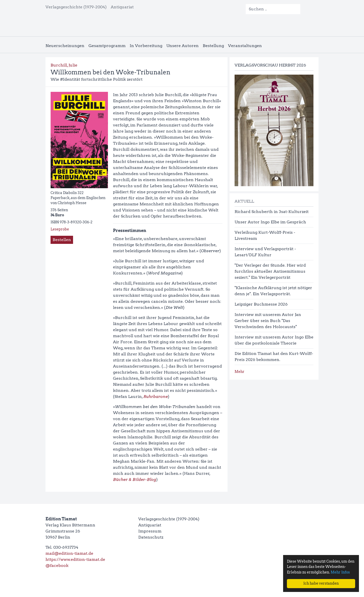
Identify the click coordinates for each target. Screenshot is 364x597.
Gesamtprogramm (107, 46)
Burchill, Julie (64, 65)
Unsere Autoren (183, 46)
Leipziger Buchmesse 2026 (261, 304)
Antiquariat (122, 7)
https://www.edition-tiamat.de (75, 559)
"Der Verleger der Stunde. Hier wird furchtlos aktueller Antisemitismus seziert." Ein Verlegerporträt (270, 271)
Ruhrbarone (156, 397)
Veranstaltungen (245, 46)
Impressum (150, 531)
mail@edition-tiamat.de (69, 553)
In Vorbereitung (146, 46)
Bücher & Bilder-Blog (135, 479)
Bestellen (62, 240)
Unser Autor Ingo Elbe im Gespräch (270, 222)
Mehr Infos (340, 572)
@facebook (57, 566)
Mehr (240, 372)
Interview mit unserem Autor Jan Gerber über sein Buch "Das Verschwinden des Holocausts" (268, 321)
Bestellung (213, 46)
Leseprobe (60, 229)
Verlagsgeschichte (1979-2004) (76, 7)
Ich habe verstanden (321, 583)
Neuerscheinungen (65, 46)
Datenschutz (151, 537)
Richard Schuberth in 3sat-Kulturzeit (272, 212)
